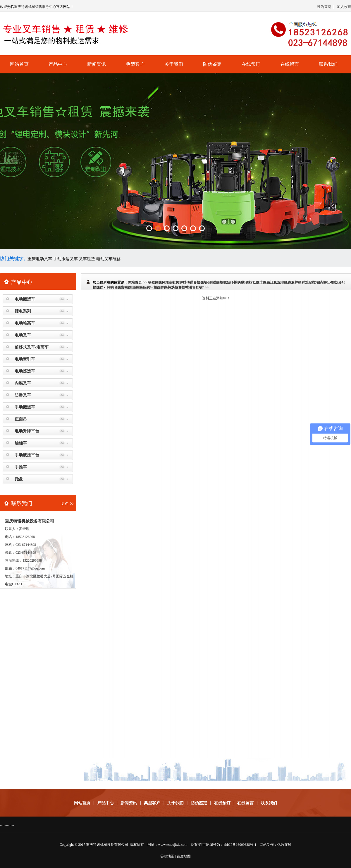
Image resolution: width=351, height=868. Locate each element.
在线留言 (290, 64)
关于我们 (174, 64)
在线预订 (251, 64)
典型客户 (135, 64)
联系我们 (328, 64)
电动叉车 (23, 335)
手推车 (21, 467)
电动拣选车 (25, 371)
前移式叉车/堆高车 (32, 347)
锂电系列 (23, 311)
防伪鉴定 (212, 64)
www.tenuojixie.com (173, 845)
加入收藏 (344, 7)
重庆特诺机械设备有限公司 (107, 845)
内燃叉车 (23, 383)
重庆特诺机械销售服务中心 (35, 7)
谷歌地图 (167, 856)
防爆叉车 (23, 395)
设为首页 (324, 7)
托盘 (19, 479)
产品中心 (58, 64)
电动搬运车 (25, 299)
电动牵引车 (25, 359)
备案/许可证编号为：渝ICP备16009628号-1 (223, 845)
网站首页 (19, 64)
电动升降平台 (27, 431)
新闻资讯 (97, 64)
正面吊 (21, 419)
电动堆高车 (25, 323)
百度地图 (184, 856)
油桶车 (21, 443)
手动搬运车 (25, 407)
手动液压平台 (27, 455)
